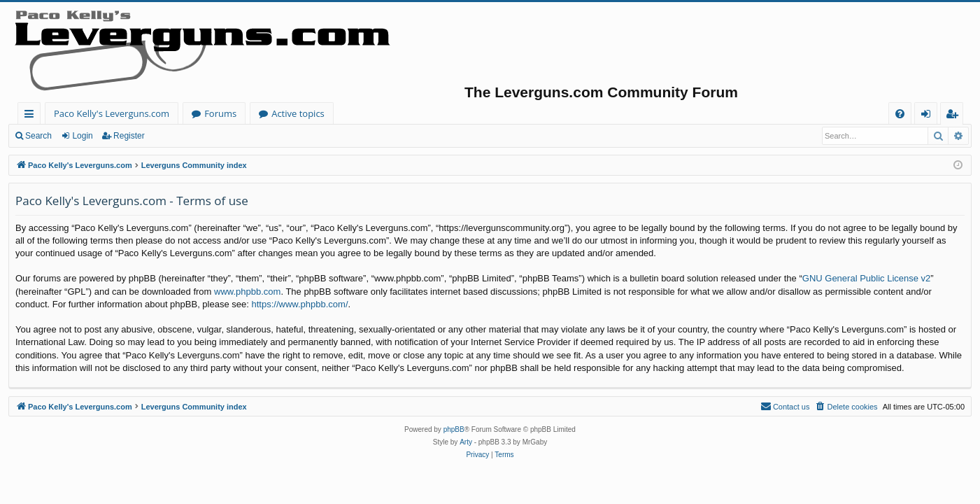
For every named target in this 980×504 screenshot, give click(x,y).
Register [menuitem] (955, 116)
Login (82, 136)
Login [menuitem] (929, 116)
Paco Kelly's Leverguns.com (112, 113)
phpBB (454, 429)
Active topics (298, 113)
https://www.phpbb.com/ (299, 304)
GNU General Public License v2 (867, 278)
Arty (466, 442)
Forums (220, 113)
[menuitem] (900, 114)
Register (129, 136)
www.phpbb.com (247, 292)
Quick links (32, 116)
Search (38, 136)
